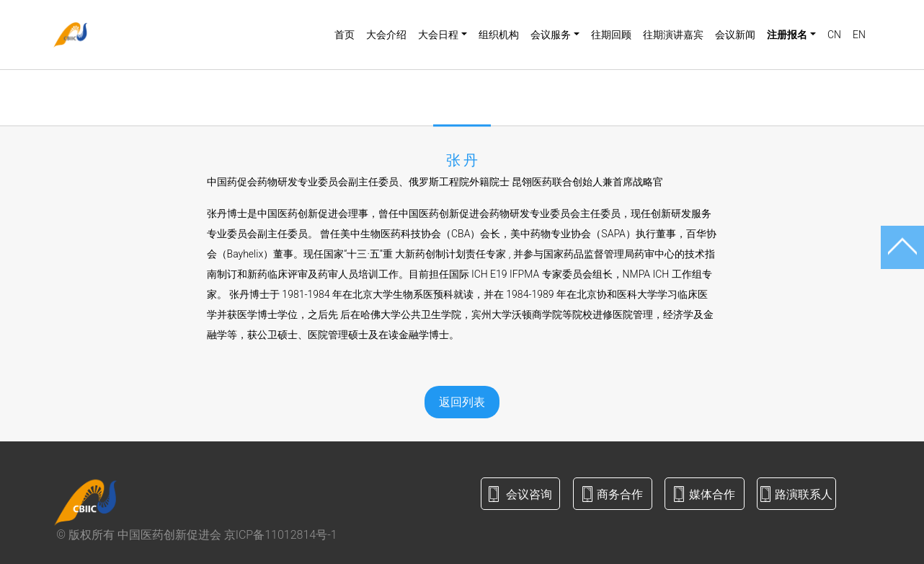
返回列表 (462, 402)
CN (834, 35)
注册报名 (787, 35)
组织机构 (499, 35)
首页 (345, 35)
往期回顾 (611, 35)
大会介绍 (386, 35)
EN (859, 35)
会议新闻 (735, 35)
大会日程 (438, 35)
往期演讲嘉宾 (673, 35)
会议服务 (551, 35)
